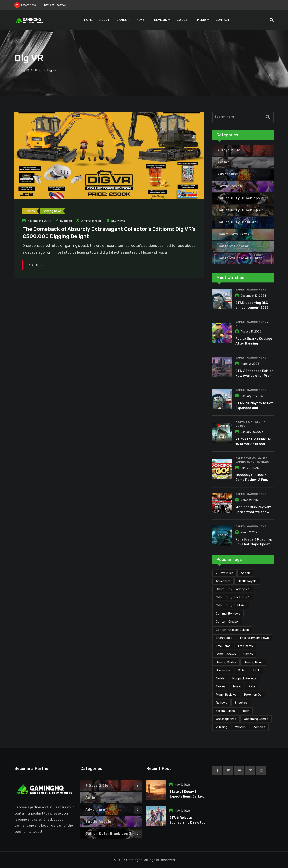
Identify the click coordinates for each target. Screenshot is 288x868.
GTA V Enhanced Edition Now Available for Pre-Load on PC (254, 376)
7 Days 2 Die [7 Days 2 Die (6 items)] (224, 573)
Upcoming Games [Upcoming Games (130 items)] (256, 719)
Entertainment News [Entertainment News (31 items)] (254, 638)
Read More (36, 265)
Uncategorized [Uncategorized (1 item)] (226, 719)
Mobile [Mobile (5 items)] (220, 678)
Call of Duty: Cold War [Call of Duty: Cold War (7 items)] (231, 605)
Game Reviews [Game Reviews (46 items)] (226, 654)
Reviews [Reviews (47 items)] (221, 703)
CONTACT (223, 20)
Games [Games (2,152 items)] (248, 654)
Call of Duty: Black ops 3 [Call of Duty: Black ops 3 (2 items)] (233, 589)
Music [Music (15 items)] (237, 686)
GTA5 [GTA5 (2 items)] (242, 670)
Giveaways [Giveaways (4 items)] (223, 670)
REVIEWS (161, 20)
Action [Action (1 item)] (245, 573)
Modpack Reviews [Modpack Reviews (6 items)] (244, 678)
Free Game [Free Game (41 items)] (223, 646)
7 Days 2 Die (244, 422)
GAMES (122, 20)
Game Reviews (246, 458)
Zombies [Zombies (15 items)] (259, 727)
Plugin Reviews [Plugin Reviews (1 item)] (226, 695)
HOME (88, 20)
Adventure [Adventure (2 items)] (223, 581)
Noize (68, 221)
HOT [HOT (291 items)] (256, 670)
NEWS (140, 20)
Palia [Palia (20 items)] (252, 686)
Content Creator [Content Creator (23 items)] (227, 622)
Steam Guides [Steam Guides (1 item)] (225, 711)
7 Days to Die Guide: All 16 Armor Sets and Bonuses (253, 444)
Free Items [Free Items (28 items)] (245, 646)
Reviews (263, 462)
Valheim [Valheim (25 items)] (240, 727)
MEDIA (201, 20)
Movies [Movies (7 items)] (221, 686)
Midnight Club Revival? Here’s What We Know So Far (253, 512)
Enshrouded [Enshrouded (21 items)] (224, 638)
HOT (238, 325)
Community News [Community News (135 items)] (228, 614)
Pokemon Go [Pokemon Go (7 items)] (253, 695)
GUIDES (182, 20)
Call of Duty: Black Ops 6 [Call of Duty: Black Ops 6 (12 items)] (233, 597)
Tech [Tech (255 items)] (246, 711)
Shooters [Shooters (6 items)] (241, 703)
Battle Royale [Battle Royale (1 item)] (247, 581)
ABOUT (104, 20)
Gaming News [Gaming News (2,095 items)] (253, 662)
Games (240, 290)
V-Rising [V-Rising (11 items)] (222, 727)
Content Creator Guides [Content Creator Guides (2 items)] (232, 630)
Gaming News (257, 290)
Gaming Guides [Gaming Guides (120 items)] (226, 662)
